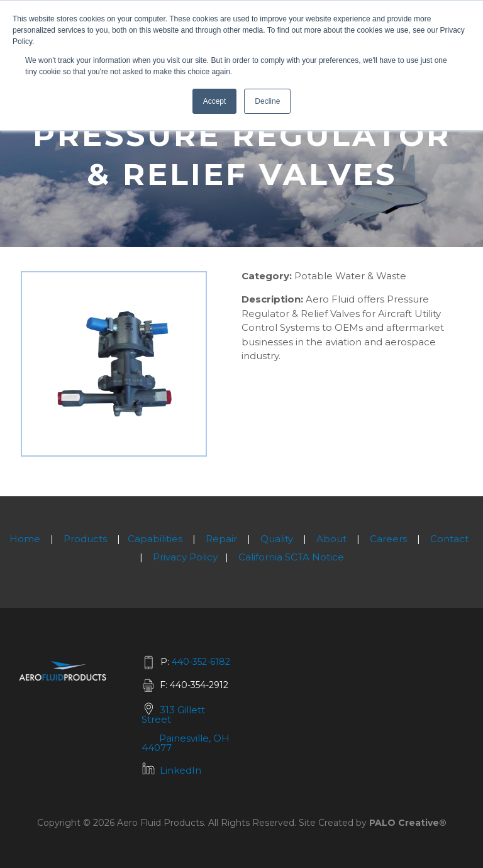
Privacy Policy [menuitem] (185, 557)
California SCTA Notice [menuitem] (291, 557)
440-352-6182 (201, 662)
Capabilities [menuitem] (155, 539)
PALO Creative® (408, 823)
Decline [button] (267, 101)
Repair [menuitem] (221, 539)
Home (25, 539)
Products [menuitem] (85, 539)
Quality (277, 539)
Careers (388, 539)
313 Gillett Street (173, 715)
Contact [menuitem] (449, 539)
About (331, 539)
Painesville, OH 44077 (186, 743)
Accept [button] (215, 101)
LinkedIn (180, 770)
